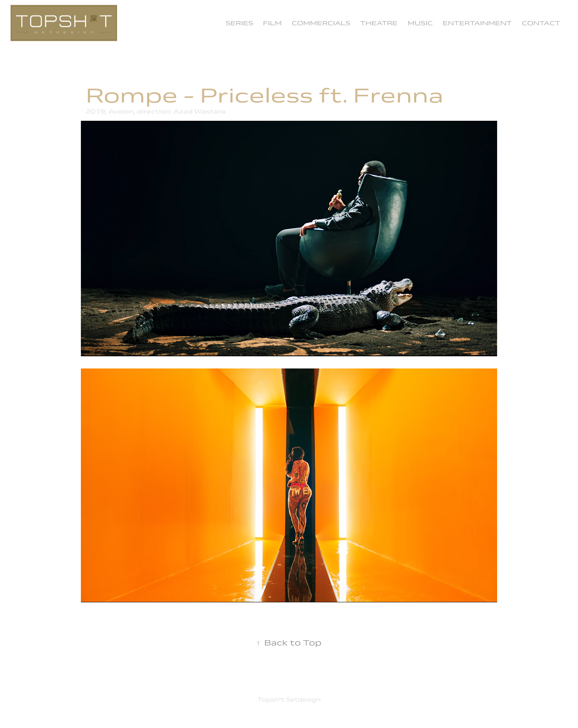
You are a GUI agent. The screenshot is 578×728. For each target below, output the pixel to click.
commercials (321, 23)
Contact (541, 23)
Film (272, 23)
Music (420, 23)
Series (239, 23)
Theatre (379, 23)
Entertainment (477, 23)
